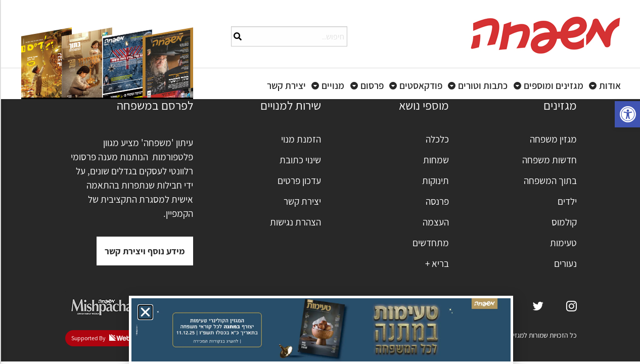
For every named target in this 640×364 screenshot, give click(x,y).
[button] (144, 312)
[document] (320, 182)
